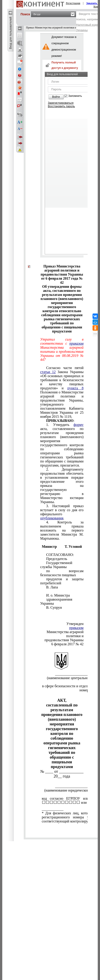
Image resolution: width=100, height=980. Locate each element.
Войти (56, 97)
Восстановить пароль (61, 106)
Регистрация (73, 3)
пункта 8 (75, 388)
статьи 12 (48, 372)
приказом (76, 343)
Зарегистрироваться (61, 103)
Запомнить (75, 96)
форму (79, 425)
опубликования (52, 518)
